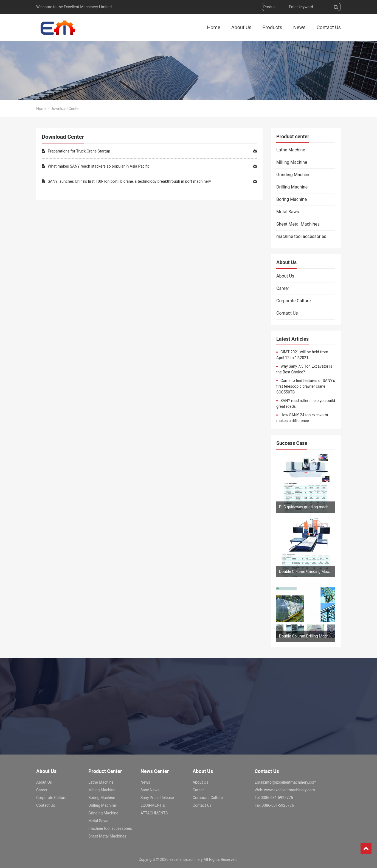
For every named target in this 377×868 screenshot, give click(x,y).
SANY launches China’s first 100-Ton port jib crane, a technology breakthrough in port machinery (149, 181)
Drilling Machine (292, 187)
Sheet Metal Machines (298, 224)
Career (283, 288)
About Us (241, 27)
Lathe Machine (291, 150)
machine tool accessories (301, 236)
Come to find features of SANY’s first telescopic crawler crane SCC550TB (306, 386)
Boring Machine (292, 199)
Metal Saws (288, 212)
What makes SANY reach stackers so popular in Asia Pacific (149, 166)
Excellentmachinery (186, 859)
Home (213, 27)
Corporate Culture (294, 301)
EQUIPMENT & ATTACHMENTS (154, 809)
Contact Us (329, 27)
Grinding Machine (293, 175)
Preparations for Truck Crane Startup (149, 151)
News (299, 27)
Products (272, 27)
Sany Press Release (157, 798)
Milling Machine (292, 162)
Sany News (150, 790)
